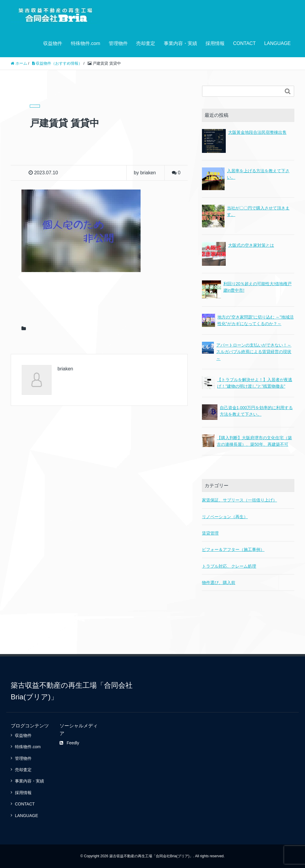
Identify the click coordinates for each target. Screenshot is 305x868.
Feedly (69, 743)
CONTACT (244, 43)
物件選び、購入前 (219, 583)
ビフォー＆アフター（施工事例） (233, 549)
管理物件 (118, 43)
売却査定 (146, 43)
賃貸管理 (210, 533)
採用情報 (215, 43)
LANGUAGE (277, 43)
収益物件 (53, 43)
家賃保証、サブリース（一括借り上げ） (239, 500)
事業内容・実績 (180, 43)
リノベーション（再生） (225, 517)
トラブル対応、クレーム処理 (229, 566)
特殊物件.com (86, 43)
